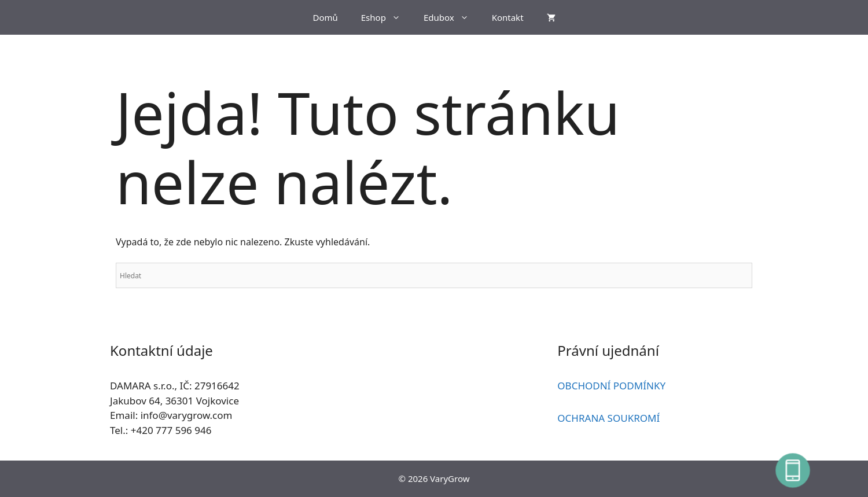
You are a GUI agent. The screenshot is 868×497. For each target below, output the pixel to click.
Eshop (387, 17)
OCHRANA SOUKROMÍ (608, 418)
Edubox (452, 17)
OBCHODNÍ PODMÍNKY (611, 386)
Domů (325, 17)
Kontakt (508, 17)
